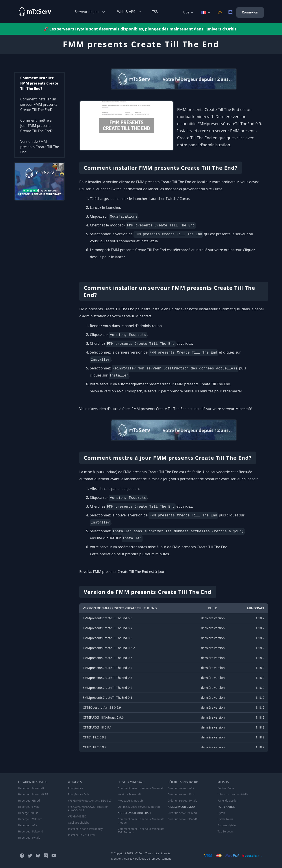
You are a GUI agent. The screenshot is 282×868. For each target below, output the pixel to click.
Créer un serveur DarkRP (183, 819)
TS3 (155, 12)
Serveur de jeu (90, 12)
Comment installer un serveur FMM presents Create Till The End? (39, 104)
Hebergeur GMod (29, 801)
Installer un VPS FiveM (82, 835)
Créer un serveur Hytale (182, 801)
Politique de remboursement (153, 859)
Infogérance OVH (79, 795)
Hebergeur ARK (28, 825)
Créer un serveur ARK (181, 788)
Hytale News (225, 819)
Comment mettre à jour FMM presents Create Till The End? (36, 126)
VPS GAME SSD (77, 817)
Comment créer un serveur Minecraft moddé (141, 821)
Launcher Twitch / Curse (169, 199)
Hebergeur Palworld (31, 832)
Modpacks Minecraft (131, 801)
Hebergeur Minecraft (31, 788)
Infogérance (75, 788)
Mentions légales (122, 859)
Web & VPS (130, 12)
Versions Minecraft (129, 795)
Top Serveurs (226, 832)
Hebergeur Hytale (29, 838)
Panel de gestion (228, 801)
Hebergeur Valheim (30, 819)
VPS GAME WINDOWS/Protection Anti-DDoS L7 (88, 809)
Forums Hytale (227, 825)
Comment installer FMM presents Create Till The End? (39, 83)
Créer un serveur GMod (182, 813)
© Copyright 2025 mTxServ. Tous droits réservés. (141, 853)
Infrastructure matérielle (233, 795)
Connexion (250, 12)
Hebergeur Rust (28, 813)
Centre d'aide (226, 788)
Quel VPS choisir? (78, 823)
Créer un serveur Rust (181, 795)
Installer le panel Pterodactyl (86, 829)
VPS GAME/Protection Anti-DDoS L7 (90, 801)
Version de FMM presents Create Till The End (40, 147)
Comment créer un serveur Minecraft (141, 788)
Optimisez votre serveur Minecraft (139, 807)
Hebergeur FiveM (29, 807)
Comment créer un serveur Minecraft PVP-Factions (141, 831)
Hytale (222, 813)
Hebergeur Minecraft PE (33, 795)
